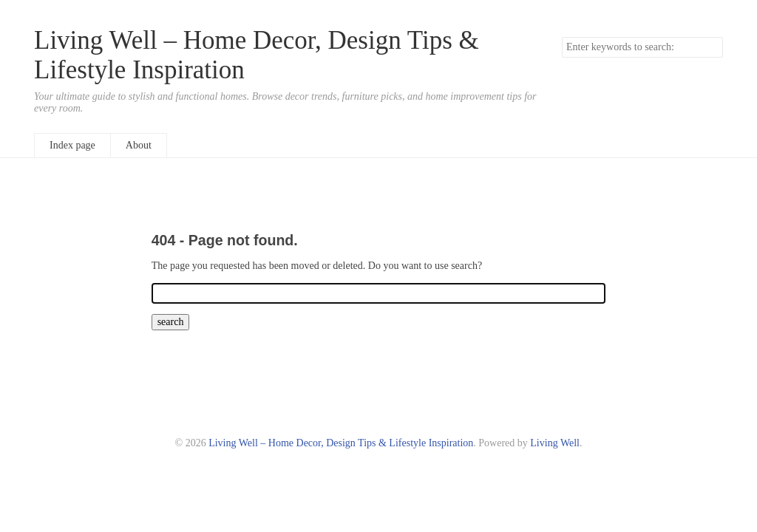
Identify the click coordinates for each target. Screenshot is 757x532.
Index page (72, 145)
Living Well (555, 443)
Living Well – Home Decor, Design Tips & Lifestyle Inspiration (341, 443)
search (711, 47)
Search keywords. (561, 37)
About (139, 145)
